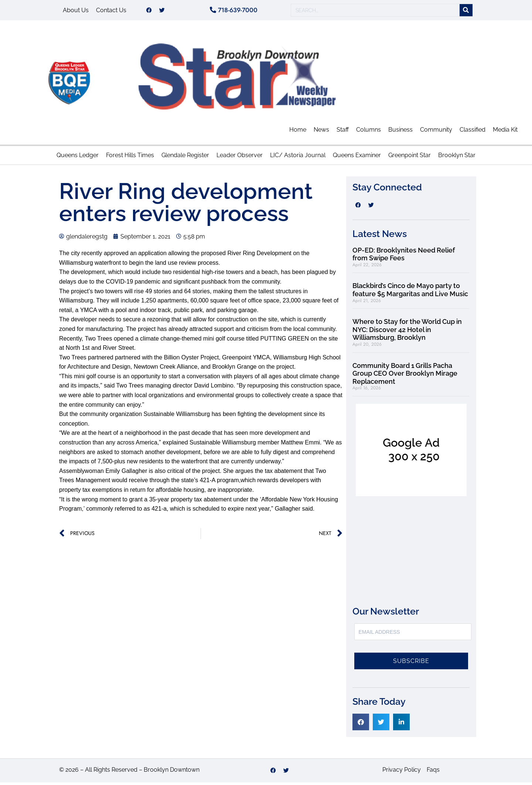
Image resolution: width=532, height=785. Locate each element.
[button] (361, 725)
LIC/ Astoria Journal (298, 158)
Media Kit (505, 132)
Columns (369, 132)
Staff (343, 132)
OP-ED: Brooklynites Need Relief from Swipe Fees (404, 257)
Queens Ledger (78, 158)
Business (400, 132)
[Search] (466, 12)
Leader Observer (240, 158)
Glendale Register (185, 158)
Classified (473, 132)
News (321, 132)
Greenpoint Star (410, 158)
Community (436, 132)
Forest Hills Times (130, 158)
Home (298, 132)
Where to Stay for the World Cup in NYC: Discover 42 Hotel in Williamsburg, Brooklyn (407, 332)
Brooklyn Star (457, 158)
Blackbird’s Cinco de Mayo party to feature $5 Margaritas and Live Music (410, 292)
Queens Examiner (357, 158)
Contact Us (111, 11)
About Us (76, 11)
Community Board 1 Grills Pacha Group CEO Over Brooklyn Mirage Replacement (405, 376)
